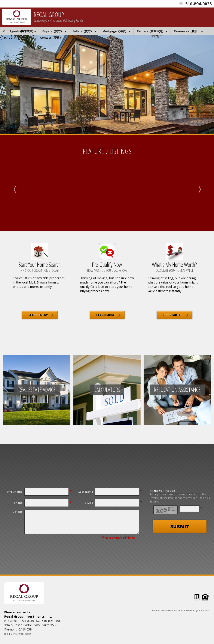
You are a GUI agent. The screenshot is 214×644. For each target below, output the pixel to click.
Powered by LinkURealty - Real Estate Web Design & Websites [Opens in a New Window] (181, 610)
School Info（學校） (17, 38)
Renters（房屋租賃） (151, 31)
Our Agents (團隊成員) (18, 31)
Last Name (86, 492)
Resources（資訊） (187, 31)
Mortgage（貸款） (115, 31)
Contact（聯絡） (51, 38)
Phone (18, 503)
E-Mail (89, 503)
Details (18, 512)
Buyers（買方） (53, 31)
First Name (15, 492)
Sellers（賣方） (83, 31)
